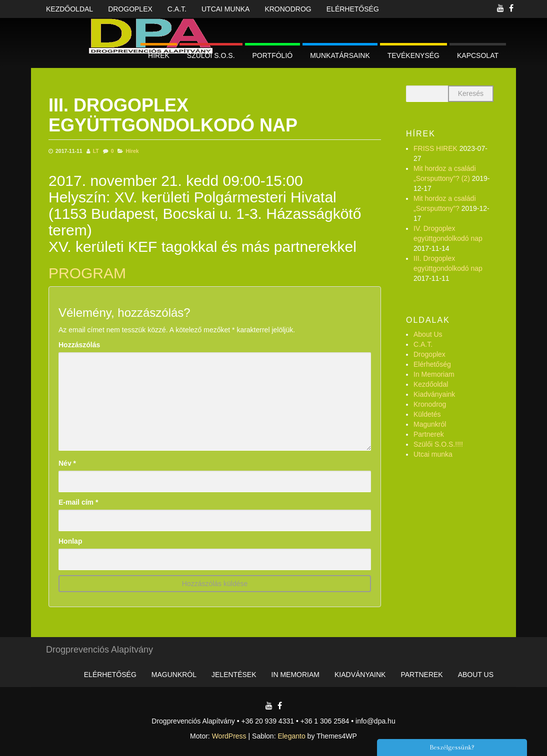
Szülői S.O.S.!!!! (438, 444)
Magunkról (430, 424)
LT (96, 151)
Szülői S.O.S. (211, 55)
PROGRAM (87, 273)
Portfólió (273, 55)
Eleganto (291, 736)
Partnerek (429, 434)
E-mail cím (78, 502)
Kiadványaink (434, 394)
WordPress (229, 736)
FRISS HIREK (435, 148)
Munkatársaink (340, 55)
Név (67, 463)
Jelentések (234, 675)
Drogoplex (130, 9)
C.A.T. (177, 9)
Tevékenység (413, 55)
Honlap (70, 541)
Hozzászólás (79, 345)
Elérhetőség (353, 9)
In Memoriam (434, 374)
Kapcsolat (478, 55)
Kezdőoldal (69, 9)
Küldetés (427, 414)
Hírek (159, 55)
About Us (428, 334)
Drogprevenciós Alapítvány (99, 650)
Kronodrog (288, 9)
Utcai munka (225, 9)
